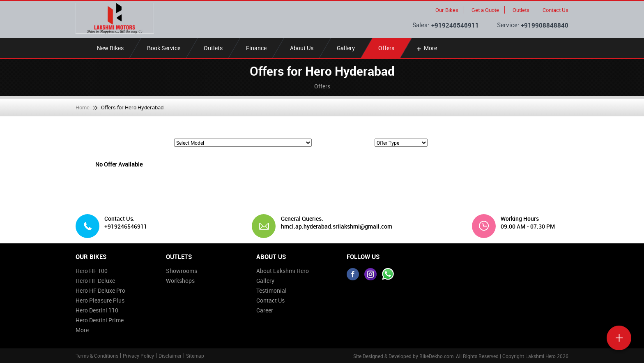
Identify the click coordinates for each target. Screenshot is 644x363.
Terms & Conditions (97, 356)
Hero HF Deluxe (95, 281)
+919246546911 (455, 25)
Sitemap (195, 356)
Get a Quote (485, 10)
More (426, 48)
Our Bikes (447, 10)
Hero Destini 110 (97, 310)
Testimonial (271, 290)
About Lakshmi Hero (283, 271)
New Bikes (110, 48)
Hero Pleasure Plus (100, 300)
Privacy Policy (138, 356)
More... (85, 330)
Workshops (180, 281)
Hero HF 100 (92, 271)
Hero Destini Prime (100, 320)
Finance (256, 48)
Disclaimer (170, 356)
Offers (386, 48)
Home (83, 107)
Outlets (521, 10)
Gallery (346, 48)
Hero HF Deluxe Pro (100, 290)
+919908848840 (545, 25)
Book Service (164, 48)
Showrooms (182, 271)
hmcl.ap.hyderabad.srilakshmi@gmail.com (333, 227)
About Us (302, 48)
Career (265, 310)
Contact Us (555, 10)
